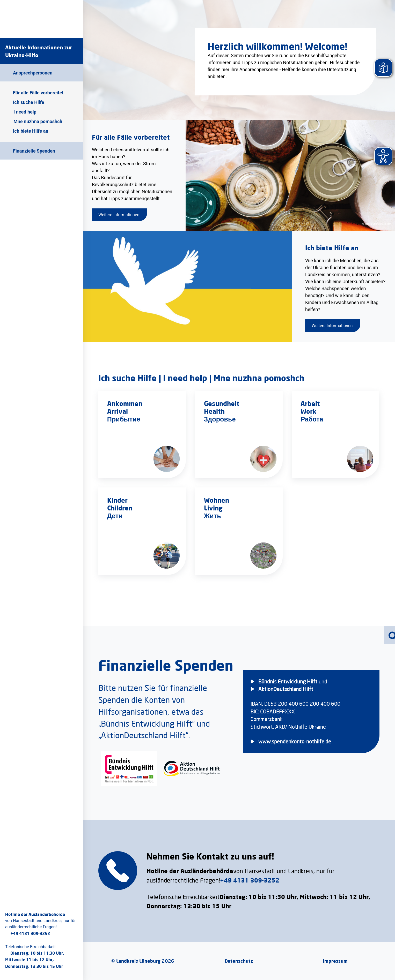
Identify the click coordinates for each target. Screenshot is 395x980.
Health (214, 411)
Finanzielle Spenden (34, 151)
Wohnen (217, 500)
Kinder (117, 500)
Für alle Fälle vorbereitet (38, 93)
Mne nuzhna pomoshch (38, 121)
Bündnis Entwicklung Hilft (288, 681)
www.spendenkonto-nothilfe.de (295, 741)
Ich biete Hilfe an (31, 131)
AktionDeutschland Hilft (286, 689)
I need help (25, 112)
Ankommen (125, 403)
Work (309, 411)
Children (120, 508)
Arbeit (310, 403)
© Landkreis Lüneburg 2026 (143, 961)
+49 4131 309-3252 (30, 933)
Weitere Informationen (119, 215)
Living (213, 508)
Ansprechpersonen (33, 73)
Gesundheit (222, 403)
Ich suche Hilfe (28, 102)
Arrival (118, 411)
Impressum (335, 961)
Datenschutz (239, 961)
